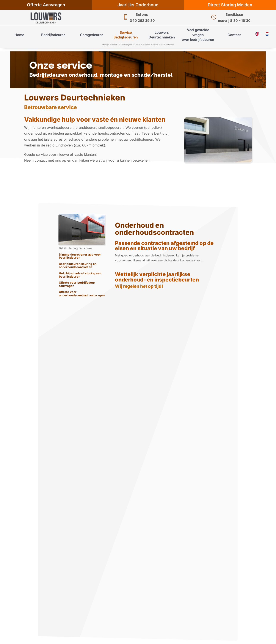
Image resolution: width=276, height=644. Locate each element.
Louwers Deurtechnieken (162, 35)
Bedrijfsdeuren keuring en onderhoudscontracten (78, 266)
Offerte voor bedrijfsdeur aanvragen (77, 285)
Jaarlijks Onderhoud (138, 5)
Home (19, 35)
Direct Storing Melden (230, 5)
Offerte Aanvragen (46, 5)
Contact (234, 35)
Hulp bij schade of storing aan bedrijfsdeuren (80, 275)
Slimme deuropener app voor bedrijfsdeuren (80, 256)
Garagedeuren (92, 35)
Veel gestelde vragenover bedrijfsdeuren (198, 35)
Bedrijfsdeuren (53, 35)
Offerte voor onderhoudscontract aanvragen (82, 294)
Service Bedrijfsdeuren (126, 35)
